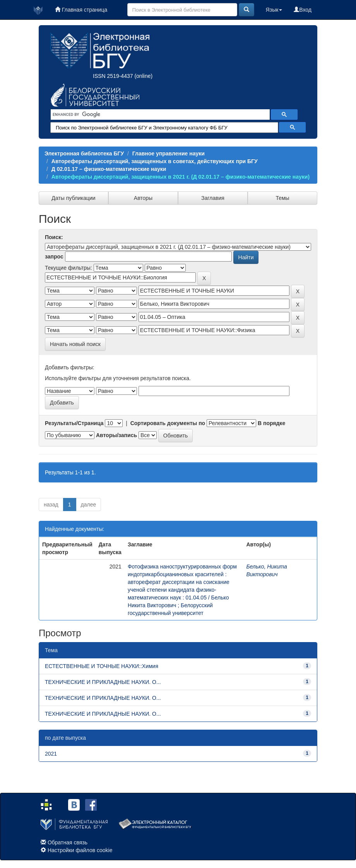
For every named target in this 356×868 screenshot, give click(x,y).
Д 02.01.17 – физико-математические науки (109, 169)
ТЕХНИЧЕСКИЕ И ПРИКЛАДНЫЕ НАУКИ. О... (103, 682)
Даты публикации (73, 198)
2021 (51, 754)
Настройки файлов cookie (80, 850)
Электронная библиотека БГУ (84, 153)
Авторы (143, 198)
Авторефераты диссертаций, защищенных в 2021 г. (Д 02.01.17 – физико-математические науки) (181, 177)
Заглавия (213, 198)
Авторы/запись (116, 435)
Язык (274, 10)
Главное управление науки (169, 153)
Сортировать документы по (168, 423)
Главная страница (81, 10)
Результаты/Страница (74, 423)
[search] (159, 115)
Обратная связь (68, 842)
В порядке (271, 423)
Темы (282, 198)
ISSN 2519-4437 (113, 76)
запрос (54, 257)
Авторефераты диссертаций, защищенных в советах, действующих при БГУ (155, 161)
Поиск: (54, 237)
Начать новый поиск (75, 344)
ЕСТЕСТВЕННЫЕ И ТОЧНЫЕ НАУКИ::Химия (102, 666)
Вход (303, 10)
